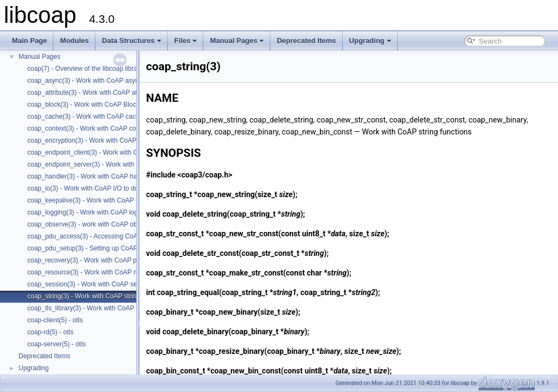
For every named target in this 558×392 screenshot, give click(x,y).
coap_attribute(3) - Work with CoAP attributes (93, 93)
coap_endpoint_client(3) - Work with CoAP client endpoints (112, 152)
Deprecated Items (306, 41)
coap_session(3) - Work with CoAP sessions (92, 284)
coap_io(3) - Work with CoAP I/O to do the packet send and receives (126, 188)
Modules (74, 41)
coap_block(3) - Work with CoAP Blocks (85, 105)
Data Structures (132, 41)
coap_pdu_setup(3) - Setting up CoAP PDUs (92, 248)
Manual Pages (237, 41)
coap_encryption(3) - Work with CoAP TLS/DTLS (98, 140)
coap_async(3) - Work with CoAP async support (96, 81)
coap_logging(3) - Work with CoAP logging (89, 212)
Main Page (29, 41)
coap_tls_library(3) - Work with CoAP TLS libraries (100, 308)
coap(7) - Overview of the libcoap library (85, 69)
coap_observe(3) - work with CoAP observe (90, 224)
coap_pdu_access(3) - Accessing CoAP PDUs (94, 236)
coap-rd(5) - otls (50, 332)
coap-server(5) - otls (56, 344)
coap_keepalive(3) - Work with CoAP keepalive (95, 200)
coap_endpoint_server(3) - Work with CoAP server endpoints (115, 164)
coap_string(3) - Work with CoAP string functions (98, 296)
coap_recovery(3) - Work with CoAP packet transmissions (111, 260)
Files (186, 41)
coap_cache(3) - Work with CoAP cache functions (99, 117)
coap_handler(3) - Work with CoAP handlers (91, 176)
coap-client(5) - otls (55, 320)
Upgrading (370, 41)
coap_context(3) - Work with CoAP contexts (90, 128)
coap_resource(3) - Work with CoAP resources (95, 272)
